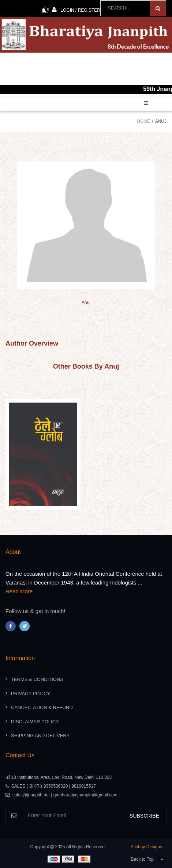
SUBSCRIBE (144, 816)
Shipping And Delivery (40, 736)
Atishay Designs (146, 847)
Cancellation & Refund (42, 707)
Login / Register (76, 10)
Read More (19, 591)
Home (143, 121)
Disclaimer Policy (35, 722)
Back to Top (149, 859)
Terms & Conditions (37, 679)
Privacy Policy (31, 694)
